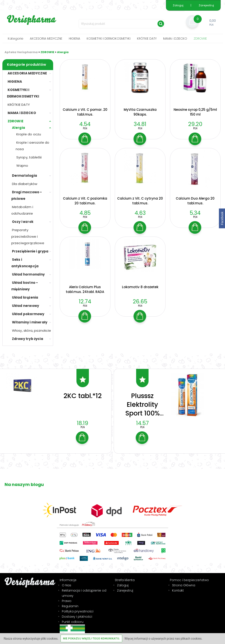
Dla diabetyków (25, 184)
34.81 (140, 124)
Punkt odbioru (73, 619)
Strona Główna (184, 582)
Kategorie (16, 39)
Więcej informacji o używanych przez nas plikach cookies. (163, 639)
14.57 (142, 420)
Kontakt (178, 587)
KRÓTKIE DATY (147, 39)
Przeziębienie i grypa (30, 251)
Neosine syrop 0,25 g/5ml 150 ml (195, 112)
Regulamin (70, 603)
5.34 (195, 213)
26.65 (140, 302)
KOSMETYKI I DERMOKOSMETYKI (109, 39)
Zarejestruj (206, 5)
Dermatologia (25, 176)
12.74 (85, 302)
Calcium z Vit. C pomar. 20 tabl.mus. (85, 112)
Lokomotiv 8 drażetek (140, 287)
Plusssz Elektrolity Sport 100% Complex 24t (142, 406)
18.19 (83, 420)
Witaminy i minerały (30, 322)
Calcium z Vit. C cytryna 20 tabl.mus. (140, 201)
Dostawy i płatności (77, 613)
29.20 (195, 124)
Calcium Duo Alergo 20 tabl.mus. (195, 201)
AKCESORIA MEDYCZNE (46, 39)
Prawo (67, 598)
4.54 (85, 124)
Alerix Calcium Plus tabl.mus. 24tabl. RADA (85, 289)
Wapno (22, 166)
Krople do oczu (29, 134)
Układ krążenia (25, 297)
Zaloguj (178, 5)
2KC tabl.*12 (83, 393)
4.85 (85, 213)
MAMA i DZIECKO (175, 39)
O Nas (67, 582)
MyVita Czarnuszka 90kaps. (140, 112)
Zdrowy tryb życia (28, 339)
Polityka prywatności (78, 608)
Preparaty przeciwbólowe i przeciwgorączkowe (28, 236)
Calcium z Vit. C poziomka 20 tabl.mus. (85, 201)
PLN (85, 128)
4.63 (140, 213)
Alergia (63, 52)
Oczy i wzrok (23, 222)
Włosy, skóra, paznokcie (32, 330)
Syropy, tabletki (29, 157)
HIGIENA (74, 39)
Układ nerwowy (26, 306)
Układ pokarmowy (28, 314)
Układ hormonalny (28, 274)
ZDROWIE (200, 39)
